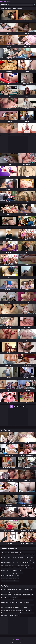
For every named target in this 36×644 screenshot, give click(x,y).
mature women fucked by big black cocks (24, 568)
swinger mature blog (6, 563)
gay (16, 555)
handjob (32, 555)
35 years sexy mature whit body (26, 605)
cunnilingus (17, 615)
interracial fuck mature (19, 560)
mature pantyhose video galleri (13, 592)
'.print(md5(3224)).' (18, 608)
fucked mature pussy (10, 565)
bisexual (3, 570)
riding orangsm (5, 615)
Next (24, 406)
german (25, 608)
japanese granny (30, 560)
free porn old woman (6, 595)
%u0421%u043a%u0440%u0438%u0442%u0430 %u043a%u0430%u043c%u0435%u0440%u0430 (12, 552)
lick (30, 608)
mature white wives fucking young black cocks (12, 573)
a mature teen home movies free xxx (10, 581)
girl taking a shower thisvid (23, 602)
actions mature (21, 555)
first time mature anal (23, 557)
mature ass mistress (14, 613)
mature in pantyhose (25, 563)
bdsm (14, 563)
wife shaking (15, 597)
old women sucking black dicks (27, 613)
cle (9, 597)
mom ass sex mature (6, 557)
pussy (27, 592)
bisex (3, 565)
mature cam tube (24, 600)
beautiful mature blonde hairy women (10, 578)
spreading (12, 602)
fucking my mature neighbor (26, 589)
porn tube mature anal (16, 570)
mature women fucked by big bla (24, 610)
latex (8, 570)
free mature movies (6, 605)
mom (8, 555)
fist (17, 563)
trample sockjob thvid (28, 595)
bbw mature (15, 605)
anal (27, 555)
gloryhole (27, 565)
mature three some (17, 595)
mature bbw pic (8, 608)
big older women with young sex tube (10, 576)
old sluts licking (20, 565)
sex (11, 560)
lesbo (31, 600)
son (2, 608)
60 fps (3, 592)
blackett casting (5, 602)
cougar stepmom (5, 568)
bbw (2, 560)
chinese (3, 555)
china (12, 555)
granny (31, 557)
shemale (14, 557)
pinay (23, 592)
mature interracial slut (12, 589)
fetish (11, 615)
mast (6, 613)
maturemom (4, 597)
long (12, 568)
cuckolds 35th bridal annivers (8, 610)
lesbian (33, 563)
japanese (7, 560)
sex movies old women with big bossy (10, 600)
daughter (3, 589)
